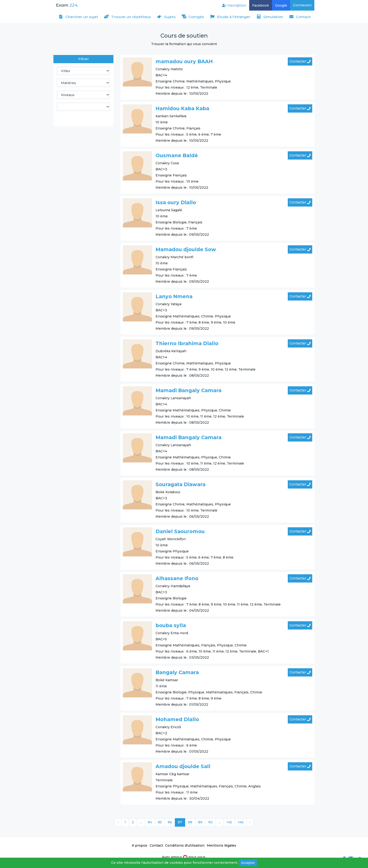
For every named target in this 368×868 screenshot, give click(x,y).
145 (229, 822)
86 (170, 822)
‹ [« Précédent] (118, 822)
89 (200, 822)
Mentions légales (222, 845)
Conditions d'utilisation (185, 845)
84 (150, 822)
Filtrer (84, 59)
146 (241, 822)
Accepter (248, 863)
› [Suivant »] (250, 822)
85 (160, 822)
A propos (140, 845)
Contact (156, 845)
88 (190, 822)
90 (210, 822)
